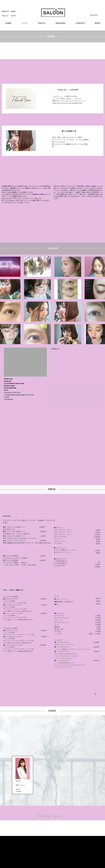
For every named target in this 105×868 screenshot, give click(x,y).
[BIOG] (98, 23)
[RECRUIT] (94, 15)
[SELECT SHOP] (9, 16)
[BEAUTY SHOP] (9, 12)
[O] (96, 694)
